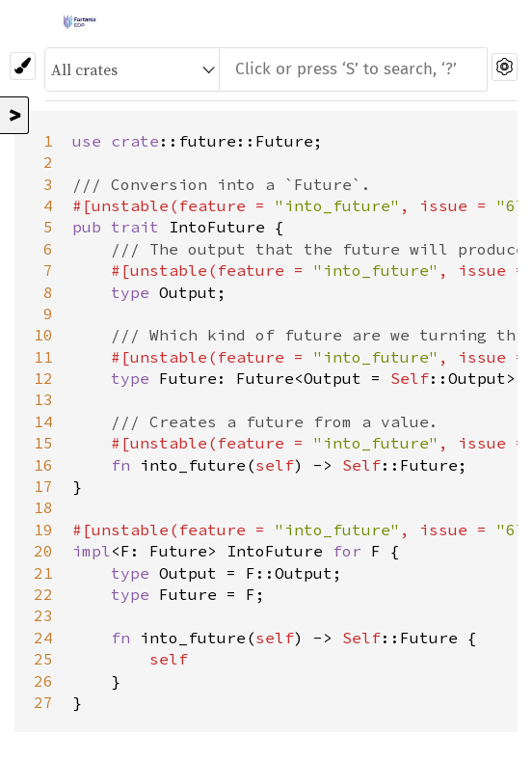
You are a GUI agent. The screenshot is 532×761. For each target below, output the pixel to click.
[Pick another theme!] (23, 66)
